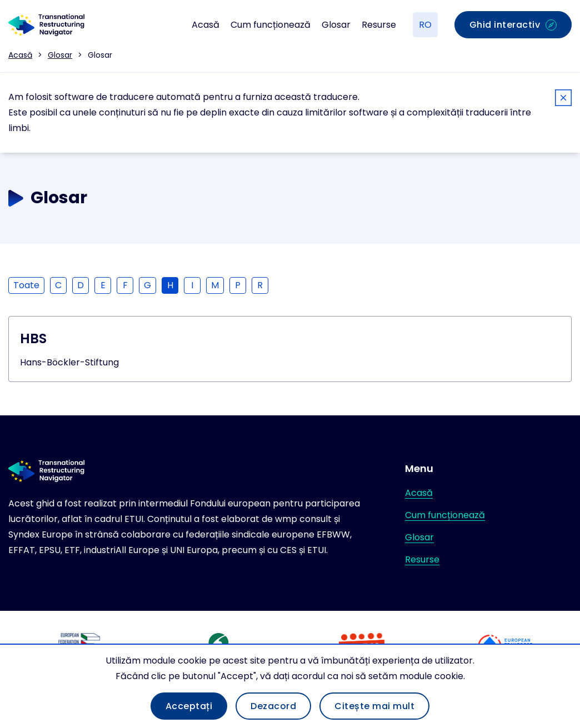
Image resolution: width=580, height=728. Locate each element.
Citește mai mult (374, 706)
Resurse (379, 25)
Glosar (336, 25)
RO (425, 25)
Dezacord (273, 706)
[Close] (563, 100)
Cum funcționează (271, 25)
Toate (26, 285)
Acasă (206, 25)
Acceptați (189, 706)
